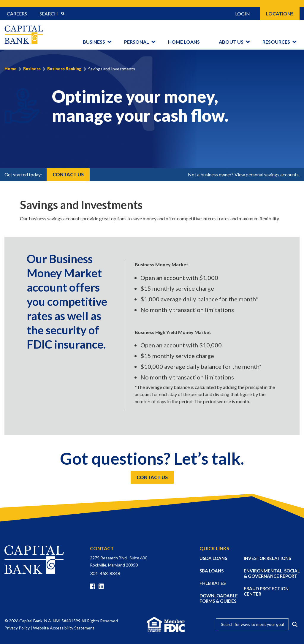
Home (11, 69)
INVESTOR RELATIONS (267, 558)
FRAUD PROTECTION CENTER (266, 591)
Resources (276, 42)
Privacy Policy (17, 628)
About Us (231, 42)
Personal (137, 42)
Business (94, 42)
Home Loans (184, 42)
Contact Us (68, 174)
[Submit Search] (63, 14)
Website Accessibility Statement (64, 628)
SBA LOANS (212, 571)
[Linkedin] (102, 586)
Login (243, 14)
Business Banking (64, 69)
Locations (280, 14)
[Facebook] (94, 586)
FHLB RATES (213, 583)
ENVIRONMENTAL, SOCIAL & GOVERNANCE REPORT (272, 573)
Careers (17, 14)
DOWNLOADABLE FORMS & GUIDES (219, 598)
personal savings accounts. (273, 174)
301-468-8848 (105, 573)
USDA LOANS (213, 558)
